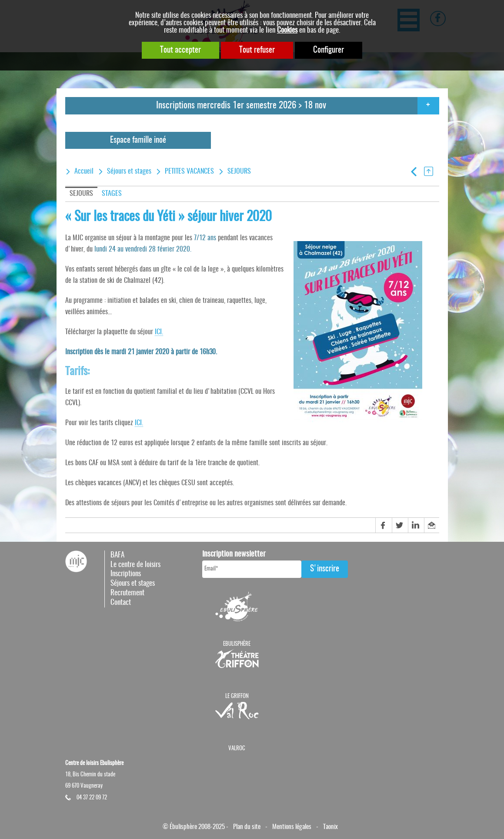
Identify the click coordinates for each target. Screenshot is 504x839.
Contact (121, 602)
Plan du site (247, 827)
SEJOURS (239, 171)
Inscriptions (126, 574)
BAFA (117, 555)
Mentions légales (292, 827)
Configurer (329, 50)
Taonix (330, 827)
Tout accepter (180, 50)
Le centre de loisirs (135, 565)
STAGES (112, 194)
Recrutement (127, 593)
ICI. (159, 332)
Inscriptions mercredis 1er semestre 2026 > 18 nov (241, 106)
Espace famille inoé (138, 140)
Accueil (84, 171)
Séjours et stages (129, 171)
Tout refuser (257, 50)
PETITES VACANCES (189, 171)
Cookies (287, 30)
